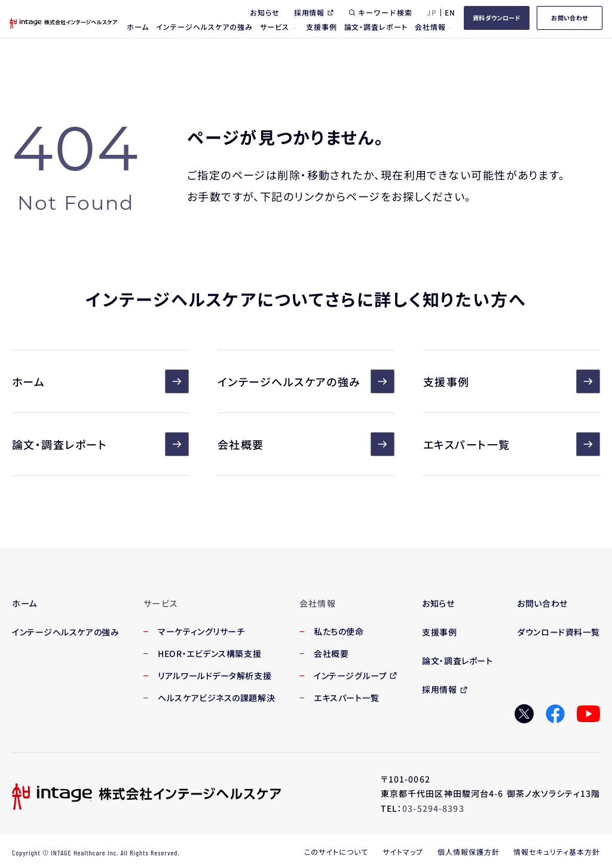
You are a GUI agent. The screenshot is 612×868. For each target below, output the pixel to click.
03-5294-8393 (433, 808)
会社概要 (306, 444)
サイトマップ (403, 852)
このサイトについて (336, 852)
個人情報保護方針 (469, 852)
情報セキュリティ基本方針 (557, 852)
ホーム (100, 381)
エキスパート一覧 (512, 444)
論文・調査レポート (100, 444)
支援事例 (512, 381)
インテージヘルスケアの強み (306, 381)
